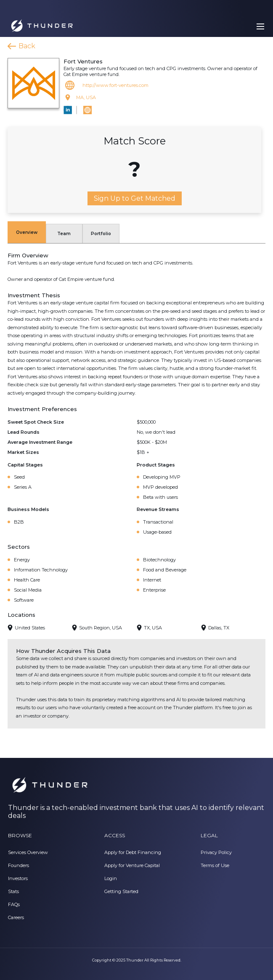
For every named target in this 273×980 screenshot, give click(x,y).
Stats (13, 891)
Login (111, 878)
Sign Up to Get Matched (135, 198)
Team (64, 234)
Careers (16, 917)
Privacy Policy (216, 852)
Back (27, 46)
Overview (27, 232)
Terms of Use (215, 865)
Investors (18, 878)
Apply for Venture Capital (132, 865)
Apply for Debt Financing (133, 852)
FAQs (14, 904)
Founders (19, 865)
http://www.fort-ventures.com (115, 85)
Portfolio (101, 234)
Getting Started (121, 891)
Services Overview (28, 852)
